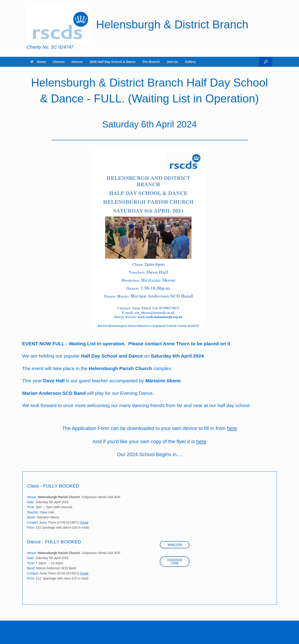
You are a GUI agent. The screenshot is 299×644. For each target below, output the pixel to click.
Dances (77, 62)
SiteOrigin (146, 635)
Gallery (190, 62)
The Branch (151, 62)
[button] (266, 62)
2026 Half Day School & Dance (113, 62)
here (232, 428)
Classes (59, 62)
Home (38, 62)
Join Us (172, 62)
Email (84, 522)
